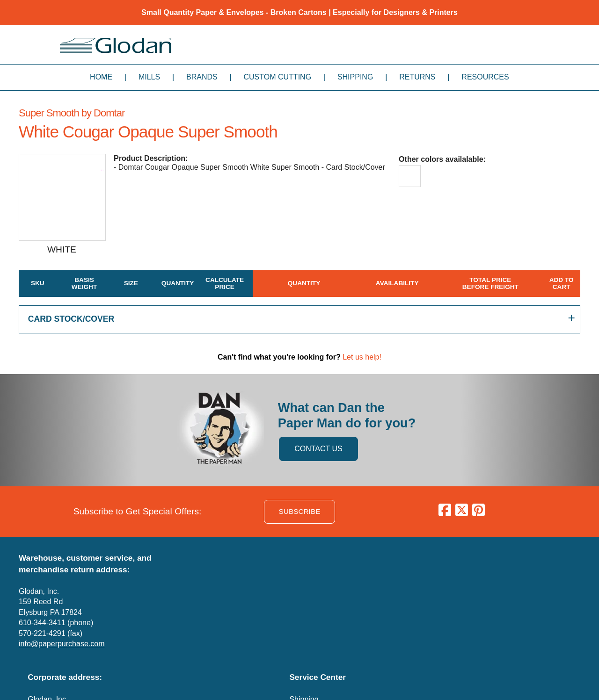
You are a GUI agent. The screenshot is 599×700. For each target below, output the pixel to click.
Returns (417, 77)
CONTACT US (318, 449)
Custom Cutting (277, 77)
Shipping (355, 77)
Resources (485, 77)
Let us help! (362, 357)
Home (101, 77)
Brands (202, 77)
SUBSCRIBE (300, 511)
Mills (149, 77)
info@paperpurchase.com (62, 644)
